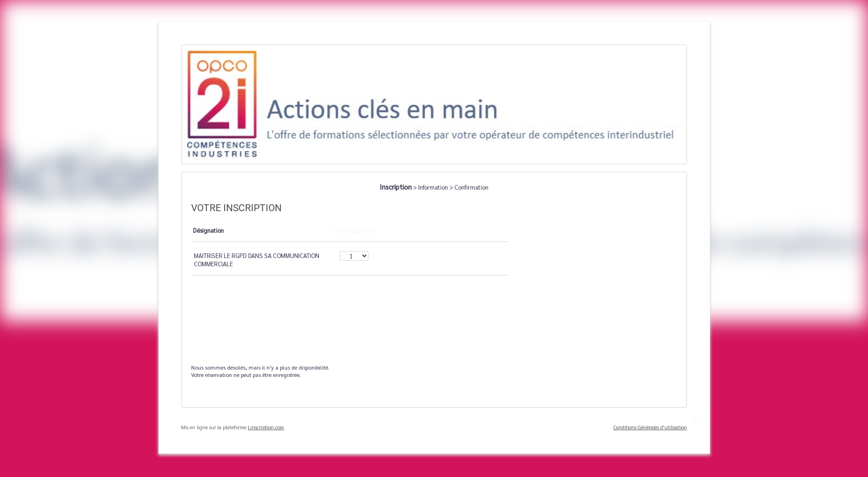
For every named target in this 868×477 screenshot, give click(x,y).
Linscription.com (266, 427)
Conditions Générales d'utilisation (650, 427)
